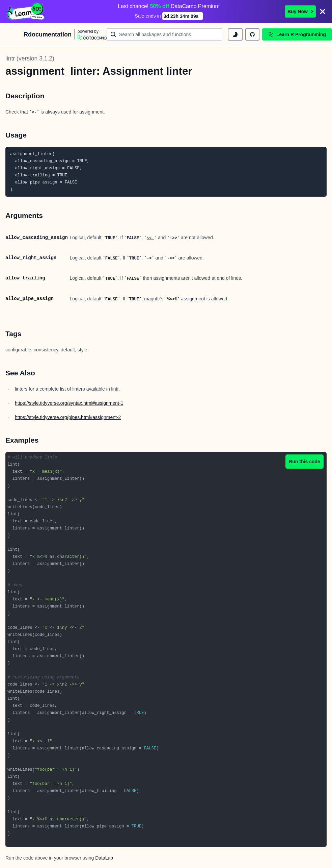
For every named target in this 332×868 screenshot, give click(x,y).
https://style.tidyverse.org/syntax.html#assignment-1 (69, 403)
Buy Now (300, 11)
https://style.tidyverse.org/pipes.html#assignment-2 (68, 417)
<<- (150, 238)
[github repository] (252, 34)
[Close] (323, 11)
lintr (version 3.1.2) (30, 58)
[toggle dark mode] (235, 34)
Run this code (305, 462)
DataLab (104, 858)
